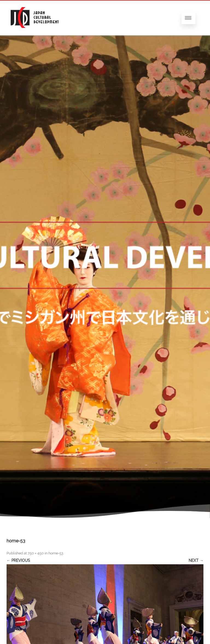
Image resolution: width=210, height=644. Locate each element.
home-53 (56, 553)
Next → (196, 560)
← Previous (18, 560)
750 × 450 (36, 553)
